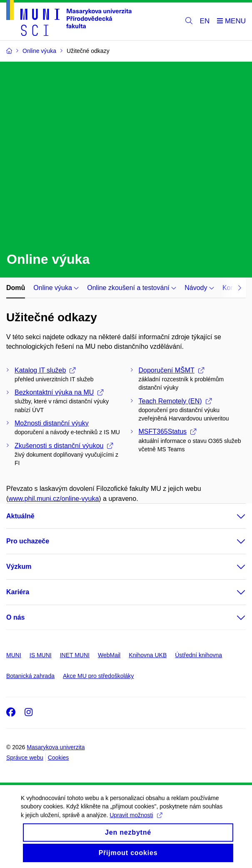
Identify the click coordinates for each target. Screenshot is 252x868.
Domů (16, 288)
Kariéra (18, 592)
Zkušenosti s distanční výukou (64, 446)
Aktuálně (20, 516)
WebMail (109, 655)
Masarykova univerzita (56, 747)
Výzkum (19, 567)
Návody (199, 288)
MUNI (14, 655)
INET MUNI (75, 655)
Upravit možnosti (136, 823)
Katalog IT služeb (45, 370)
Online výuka (56, 288)
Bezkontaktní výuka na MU (59, 392)
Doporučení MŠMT (171, 370)
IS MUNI (41, 655)
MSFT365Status (168, 431)
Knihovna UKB (148, 655)
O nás (15, 617)
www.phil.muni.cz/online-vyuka (54, 499)
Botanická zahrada (30, 676)
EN (205, 21)
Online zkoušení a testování (132, 288)
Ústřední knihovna (198, 655)
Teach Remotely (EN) (175, 401)
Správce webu (25, 758)
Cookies (59, 758)
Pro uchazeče (28, 541)
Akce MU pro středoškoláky (98, 676)
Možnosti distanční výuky (52, 423)
